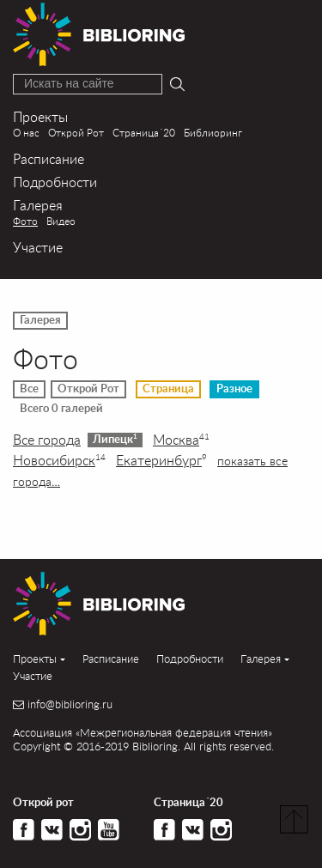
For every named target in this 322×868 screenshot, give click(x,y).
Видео (61, 221)
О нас (26, 133)
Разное (234, 389)
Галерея (38, 205)
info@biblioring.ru (70, 704)
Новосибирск (59, 460)
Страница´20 (144, 133)
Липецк (115, 439)
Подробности (55, 182)
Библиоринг (213, 133)
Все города (47, 440)
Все (29, 389)
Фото (25, 221)
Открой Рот (76, 133)
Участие (38, 247)
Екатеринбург (161, 460)
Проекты (40, 116)
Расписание (49, 158)
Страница (168, 389)
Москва (181, 440)
